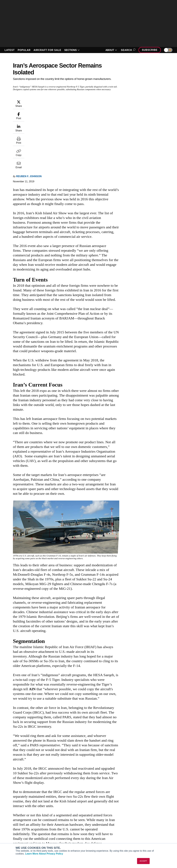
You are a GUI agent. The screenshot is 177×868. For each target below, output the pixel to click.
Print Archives (100, 820)
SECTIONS (72, 50)
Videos (97, 832)
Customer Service (58, 824)
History (141, 828)
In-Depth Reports (102, 828)
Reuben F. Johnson (29, 115)
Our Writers (144, 824)
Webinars (98, 836)
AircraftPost (12, 828)
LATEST (10, 50)
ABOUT (111, 50)
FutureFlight (10, 836)
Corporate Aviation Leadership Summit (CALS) (19, 842)
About (141, 820)
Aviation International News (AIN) (22, 824)
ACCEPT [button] (143, 861)
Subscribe (150, 50)
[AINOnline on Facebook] (3, 806)
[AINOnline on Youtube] (8, 806)
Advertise (144, 836)
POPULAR (24, 50)
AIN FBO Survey (14, 820)
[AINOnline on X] (14, 806)
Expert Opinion (101, 824)
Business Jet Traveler (17, 832)
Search (128, 50)
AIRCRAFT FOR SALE (47, 50)
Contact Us (143, 832)
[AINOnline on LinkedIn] (20, 806)
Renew (52, 828)
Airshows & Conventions (106, 840)
